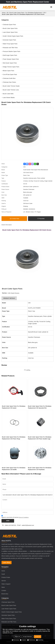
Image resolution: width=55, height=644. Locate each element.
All (7, 13)
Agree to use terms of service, (15, 517)
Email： (19, 525)
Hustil (3, 574)
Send (8, 521)
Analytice (23, 640)
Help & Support (6, 584)
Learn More (7, 563)
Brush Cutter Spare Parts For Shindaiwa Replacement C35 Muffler (14, 469)
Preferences (31, 640)
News (3, 587)
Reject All (17, 637)
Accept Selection (27, 637)
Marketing (40, 640)
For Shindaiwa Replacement (34, 13)
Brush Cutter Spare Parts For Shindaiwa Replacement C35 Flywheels (40, 469)
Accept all (38, 637)
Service (4, 581)
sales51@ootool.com (28, 525)
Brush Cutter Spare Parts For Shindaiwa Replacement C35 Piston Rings (14, 438)
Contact (4, 591)
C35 (44, 13)
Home (4, 13)
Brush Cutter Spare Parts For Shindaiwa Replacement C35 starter (14, 407)
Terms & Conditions (24, 517)
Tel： (3, 525)
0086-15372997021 (11, 525)
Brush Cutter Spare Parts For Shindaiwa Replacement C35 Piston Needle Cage (40, 438)
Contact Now (15, 219)
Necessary (15, 640)
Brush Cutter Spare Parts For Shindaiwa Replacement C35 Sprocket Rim (40, 407)
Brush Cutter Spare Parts (17, 13)
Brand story (5, 594)
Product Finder (6, 577)
